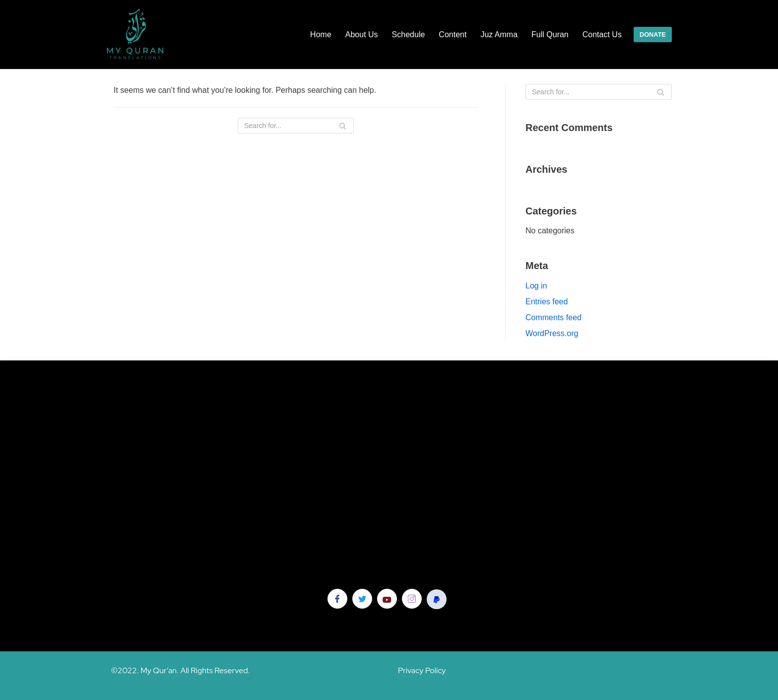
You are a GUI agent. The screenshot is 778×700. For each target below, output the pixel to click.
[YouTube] (387, 599)
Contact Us (602, 35)
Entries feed (547, 302)
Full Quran (550, 35)
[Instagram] (412, 599)
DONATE (653, 35)
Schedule (409, 35)
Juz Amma (499, 35)
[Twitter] (362, 599)
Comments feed (553, 317)
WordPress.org (552, 333)
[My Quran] (136, 35)
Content (453, 35)
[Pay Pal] (437, 599)
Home (321, 35)
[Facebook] (337, 599)
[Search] (296, 126)
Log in (536, 286)
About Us (362, 35)
